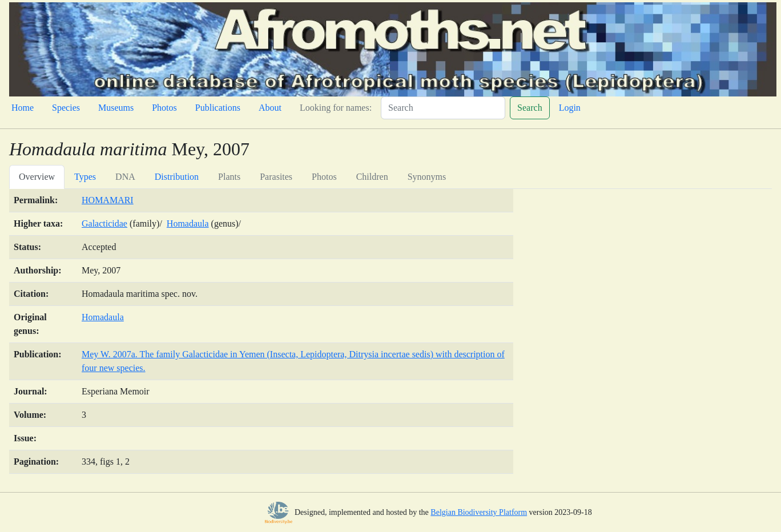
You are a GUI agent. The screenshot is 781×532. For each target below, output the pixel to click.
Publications (218, 108)
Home (23, 108)
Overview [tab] (37, 177)
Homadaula (188, 223)
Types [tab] (85, 177)
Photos (164, 108)
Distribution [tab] (177, 177)
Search (530, 108)
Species (66, 108)
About (270, 108)
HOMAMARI (108, 200)
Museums (116, 108)
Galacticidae (104, 223)
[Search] (443, 108)
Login (570, 108)
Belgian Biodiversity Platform (479, 512)
